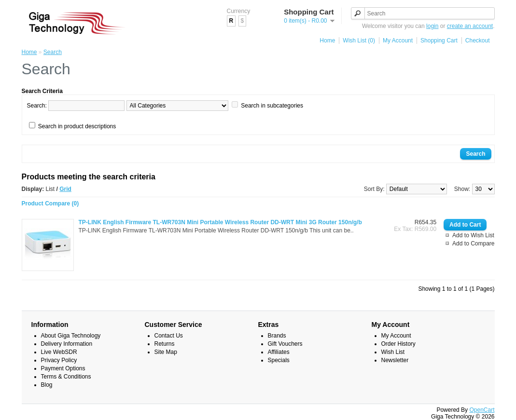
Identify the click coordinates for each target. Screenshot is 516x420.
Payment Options (63, 368)
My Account (398, 41)
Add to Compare (473, 244)
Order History (398, 344)
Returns (165, 344)
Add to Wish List (473, 235)
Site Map (166, 352)
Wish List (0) (359, 41)
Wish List (393, 352)
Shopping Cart (439, 41)
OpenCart (482, 410)
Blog (47, 385)
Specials (279, 360)
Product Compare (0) (50, 203)
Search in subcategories (272, 106)
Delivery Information (67, 344)
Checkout (478, 41)
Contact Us (169, 336)
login (432, 26)
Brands (277, 336)
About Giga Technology (71, 336)
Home (327, 41)
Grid (65, 189)
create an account (470, 26)
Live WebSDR (59, 352)
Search (53, 52)
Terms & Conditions (66, 377)
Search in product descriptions (77, 126)
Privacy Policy (59, 360)
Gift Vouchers (285, 344)
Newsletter (395, 360)
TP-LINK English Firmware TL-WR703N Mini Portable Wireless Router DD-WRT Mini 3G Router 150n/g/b (220, 222)
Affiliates (279, 352)
